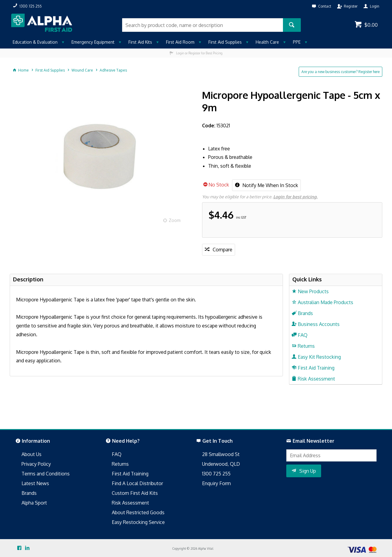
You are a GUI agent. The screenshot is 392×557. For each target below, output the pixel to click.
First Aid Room (180, 42)
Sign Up (308, 471)
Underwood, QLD (221, 464)
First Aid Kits (140, 42)
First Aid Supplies (225, 42)
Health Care (267, 42)
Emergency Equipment (93, 42)
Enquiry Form (216, 483)
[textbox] (203, 25)
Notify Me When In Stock (270, 185)
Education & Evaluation (35, 42)
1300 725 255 (216, 474)
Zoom (175, 220)
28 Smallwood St (221, 454)
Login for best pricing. (295, 197)
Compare (223, 250)
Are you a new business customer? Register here (341, 72)
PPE (297, 42)
